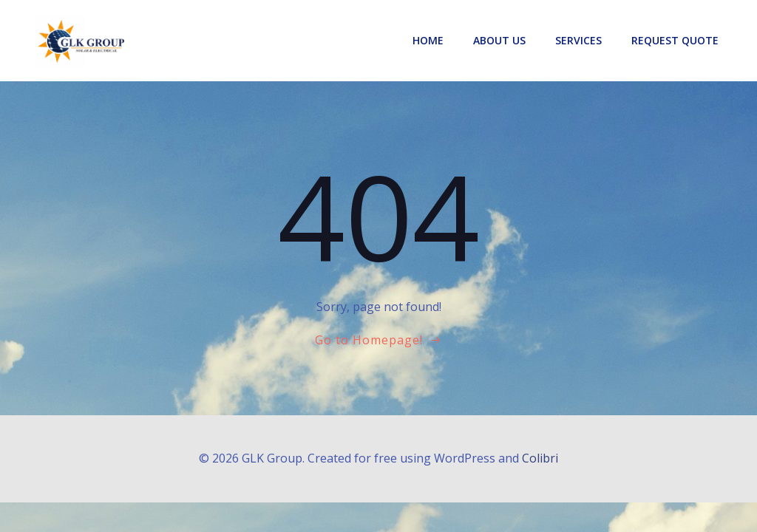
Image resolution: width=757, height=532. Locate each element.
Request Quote (675, 40)
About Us (499, 40)
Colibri (540, 458)
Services (578, 40)
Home (428, 40)
